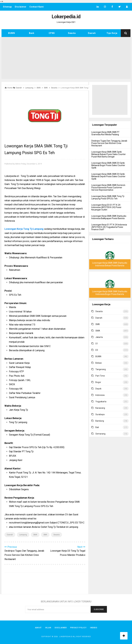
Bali (97, 427)
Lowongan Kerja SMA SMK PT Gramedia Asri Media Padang (105, 133)
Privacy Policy (78, 628)
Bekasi (99, 363)
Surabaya (100, 414)
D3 (97, 350)
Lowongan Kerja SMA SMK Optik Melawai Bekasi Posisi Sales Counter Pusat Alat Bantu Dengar (109, 154)
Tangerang (101, 369)
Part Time (100, 376)
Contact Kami (37, 7)
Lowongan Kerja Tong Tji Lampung (24, 229)
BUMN (11, 33)
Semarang (100, 434)
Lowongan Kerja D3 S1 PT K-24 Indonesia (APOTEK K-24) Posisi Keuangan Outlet (106, 207)
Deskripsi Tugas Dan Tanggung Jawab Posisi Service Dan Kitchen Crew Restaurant (109, 143)
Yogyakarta (101, 402)
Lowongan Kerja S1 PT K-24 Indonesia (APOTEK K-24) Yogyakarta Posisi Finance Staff (109, 227)
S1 (97, 344)
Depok (98, 389)
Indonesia (100, 395)
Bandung (100, 421)
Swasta (72, 33)
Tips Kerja (112, 33)
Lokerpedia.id (66, 637)
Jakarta (99, 337)
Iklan (48, 628)
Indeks (94, 628)
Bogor (98, 382)
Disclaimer (21, 7)
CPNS (52, 33)
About (38, 628)
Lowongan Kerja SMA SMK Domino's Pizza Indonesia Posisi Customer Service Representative (108, 188)
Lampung (23, 535)
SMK (45, 535)
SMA (35, 535)
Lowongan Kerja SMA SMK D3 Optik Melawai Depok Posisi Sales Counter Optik (108, 176)
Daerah (92, 33)
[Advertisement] (66, 58)
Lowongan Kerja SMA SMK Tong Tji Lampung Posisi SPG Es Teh (108, 197)
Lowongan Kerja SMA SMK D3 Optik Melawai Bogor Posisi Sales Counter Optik (108, 165)
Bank (32, 33)
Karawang (100, 408)
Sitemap (7, 7)
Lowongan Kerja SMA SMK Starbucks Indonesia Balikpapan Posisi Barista (109, 217)
